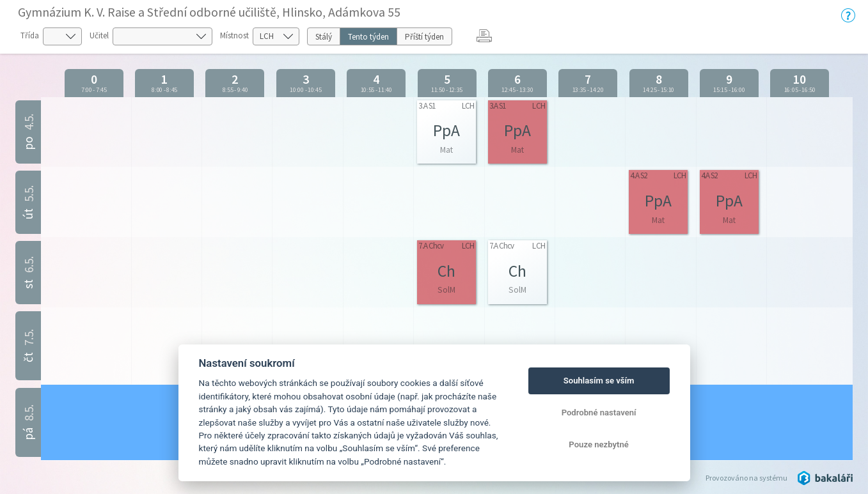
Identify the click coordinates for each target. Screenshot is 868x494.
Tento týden (368, 37)
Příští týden (424, 37)
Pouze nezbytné (599, 444)
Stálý (324, 37)
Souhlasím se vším (599, 381)
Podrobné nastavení (599, 413)
